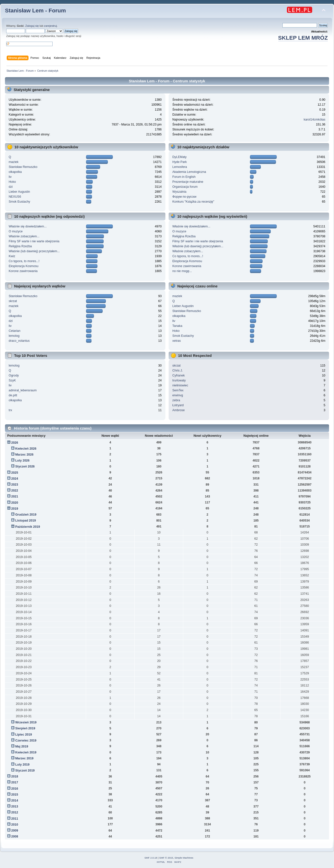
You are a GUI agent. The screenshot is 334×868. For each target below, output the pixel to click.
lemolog (14, 336)
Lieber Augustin (19, 192)
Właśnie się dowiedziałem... (28, 226)
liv (10, 177)
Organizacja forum (185, 187)
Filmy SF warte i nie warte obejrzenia (34, 241)
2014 (15, 801)
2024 (15, 479)
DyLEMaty (180, 157)
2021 (15, 496)
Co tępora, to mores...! (24, 261)
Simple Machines (184, 858)
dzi (11, 187)
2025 (15, 473)
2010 (15, 825)
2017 (15, 782)
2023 (15, 485)
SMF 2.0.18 (151, 858)
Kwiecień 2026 (26, 449)
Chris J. (178, 371)
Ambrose (179, 410)
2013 (15, 806)
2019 (15, 509)
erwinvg (178, 395)
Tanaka (177, 326)
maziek (14, 162)
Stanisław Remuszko (23, 167)
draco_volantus (19, 341)
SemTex (178, 390)
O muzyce (16, 231)
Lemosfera (180, 167)
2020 (15, 503)
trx (10, 410)
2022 (15, 491)
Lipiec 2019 (23, 735)
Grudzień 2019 (26, 515)
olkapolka (15, 172)
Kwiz (12, 256)
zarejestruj (51, 26)
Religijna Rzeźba (20, 246)
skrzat (13, 301)
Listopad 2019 (25, 521)
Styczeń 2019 (25, 771)
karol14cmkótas (315, 120)
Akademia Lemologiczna (189, 172)
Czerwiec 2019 (26, 741)
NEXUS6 (15, 197)
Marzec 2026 (24, 455)
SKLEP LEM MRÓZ (303, 38)
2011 (15, 819)
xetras (177, 341)
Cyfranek (179, 375)
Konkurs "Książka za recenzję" (193, 202)
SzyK (12, 380)
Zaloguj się (32, 26)
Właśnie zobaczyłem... (24, 236)
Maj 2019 (22, 746)
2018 (15, 776)
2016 (15, 789)
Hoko (12, 182)
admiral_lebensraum (23, 390)
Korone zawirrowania (23, 271)
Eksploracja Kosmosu (24, 266)
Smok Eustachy (19, 202)
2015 (15, 795)
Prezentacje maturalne (188, 182)
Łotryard (178, 405)
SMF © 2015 (166, 858)
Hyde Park (180, 162)
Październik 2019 (28, 527)
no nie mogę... (182, 271)
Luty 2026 (22, 461)
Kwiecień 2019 (26, 752)
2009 (15, 831)
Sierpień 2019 (25, 728)
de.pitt (13, 395)
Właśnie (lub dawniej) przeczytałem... (34, 251)
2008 (15, 837)
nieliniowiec (180, 385)
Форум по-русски (184, 197)
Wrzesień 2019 (26, 722)
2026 (15, 443)
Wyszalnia (179, 192)
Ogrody (14, 375)
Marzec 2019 (24, 758)
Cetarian (15, 331)
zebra (176, 400)
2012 (15, 812)
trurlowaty (179, 380)
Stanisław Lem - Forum (35, 11)
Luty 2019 (22, 765)
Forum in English (184, 177)
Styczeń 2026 (25, 466)
